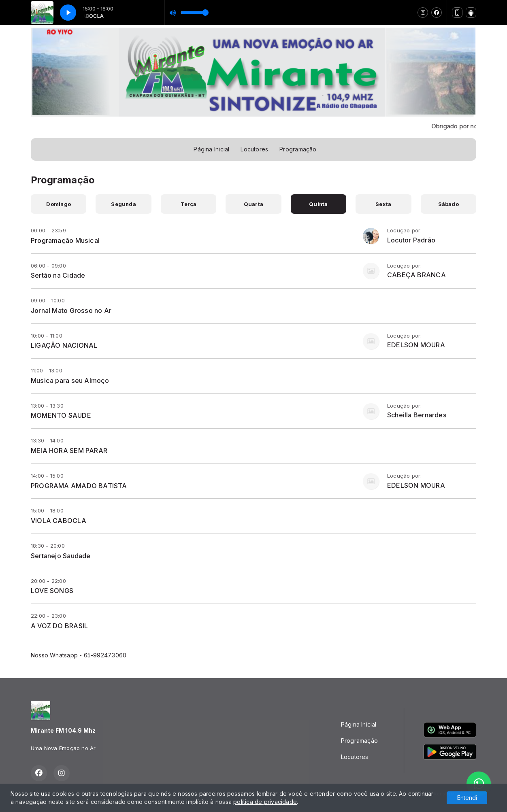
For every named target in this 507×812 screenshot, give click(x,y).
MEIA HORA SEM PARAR (69, 451)
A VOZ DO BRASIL (59, 626)
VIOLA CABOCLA (59, 521)
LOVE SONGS (52, 591)
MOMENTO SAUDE (61, 415)
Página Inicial (211, 149)
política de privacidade (265, 802)
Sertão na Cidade (58, 275)
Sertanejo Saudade (61, 556)
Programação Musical (65, 240)
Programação (298, 149)
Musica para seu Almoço (70, 380)
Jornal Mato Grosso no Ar (71, 310)
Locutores (254, 149)
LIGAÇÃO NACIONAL (64, 345)
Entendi (467, 798)
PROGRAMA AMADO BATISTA (79, 486)
